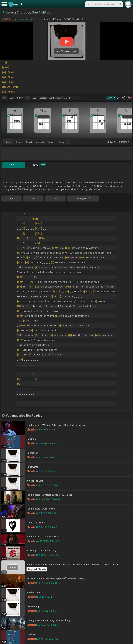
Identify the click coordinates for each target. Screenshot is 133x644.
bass (61, 142)
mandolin (40, 142)
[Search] (120, 4)
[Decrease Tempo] (4, 98)
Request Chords (37, 569)
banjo (51, 142)
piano (19, 142)
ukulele (30, 142)
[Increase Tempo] (27, 98)
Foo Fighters (42, 12)
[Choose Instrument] (69, 142)
